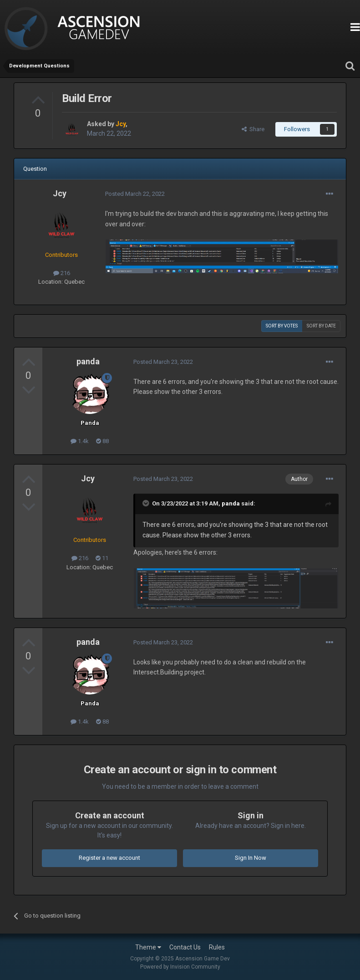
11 (102, 558)
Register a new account (109, 858)
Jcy (60, 193)
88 (102, 441)
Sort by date (321, 326)
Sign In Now (251, 858)
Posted (135, 194)
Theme (148, 947)
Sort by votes (282, 326)
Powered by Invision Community (180, 967)
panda (88, 361)
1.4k (80, 441)
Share (253, 129)
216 (62, 273)
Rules (217, 947)
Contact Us (185, 947)
